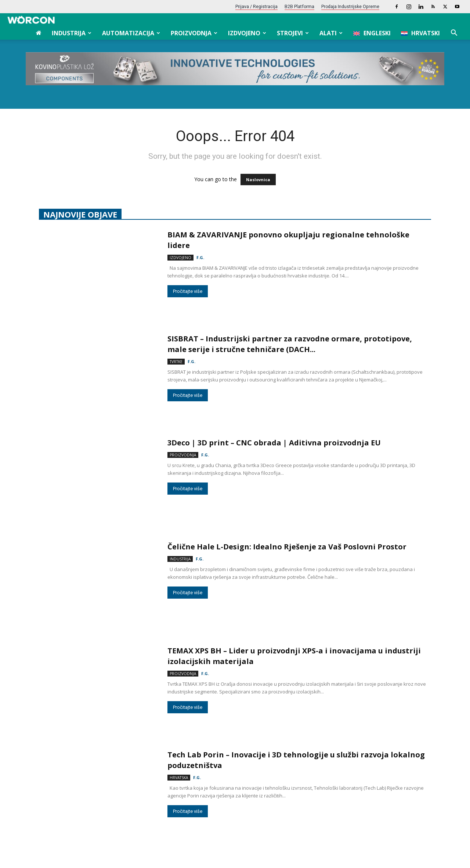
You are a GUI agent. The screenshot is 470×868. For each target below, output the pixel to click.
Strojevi (293, 33)
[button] (454, 34)
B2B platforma (299, 7)
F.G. (200, 257)
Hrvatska (179, 778)
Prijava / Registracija (256, 7)
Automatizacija (131, 33)
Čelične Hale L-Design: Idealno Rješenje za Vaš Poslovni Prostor (288, 547)
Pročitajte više (188, 489)
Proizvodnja (194, 33)
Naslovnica (258, 180)
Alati (331, 33)
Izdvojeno (247, 33)
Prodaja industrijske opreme (350, 7)
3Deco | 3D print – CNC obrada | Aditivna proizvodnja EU (274, 443)
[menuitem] (372, 33)
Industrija (72, 33)
